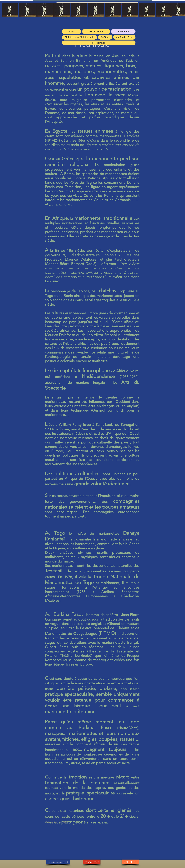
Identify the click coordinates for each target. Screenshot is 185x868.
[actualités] (130, 862)
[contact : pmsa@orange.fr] (58, 862)
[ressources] (92, 862)
